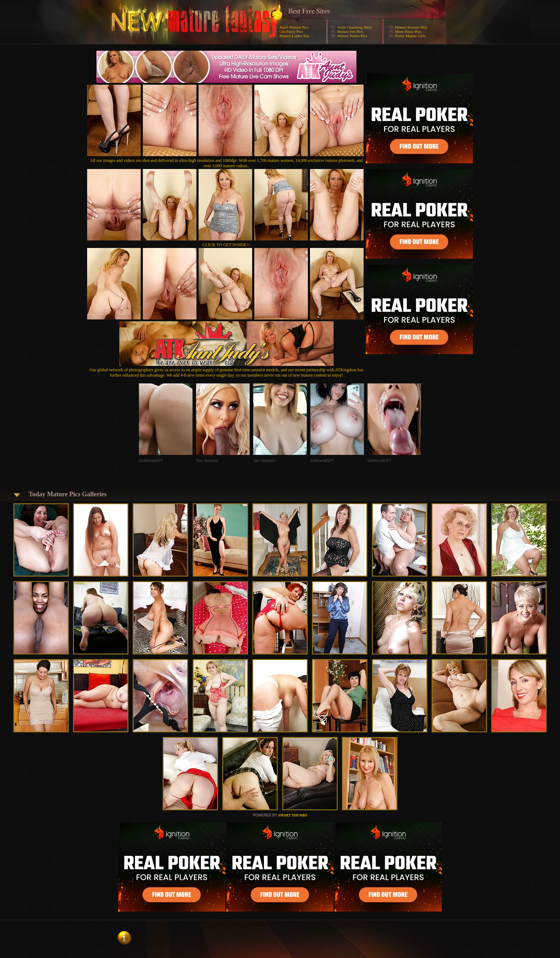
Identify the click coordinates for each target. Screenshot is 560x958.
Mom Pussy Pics (408, 31)
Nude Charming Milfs (354, 27)
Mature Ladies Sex (294, 36)
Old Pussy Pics (291, 31)
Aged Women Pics (294, 27)
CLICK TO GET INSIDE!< (226, 245)
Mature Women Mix (411, 27)
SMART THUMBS (293, 815)
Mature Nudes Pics (352, 36)
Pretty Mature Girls (410, 36)
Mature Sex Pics (350, 31)
